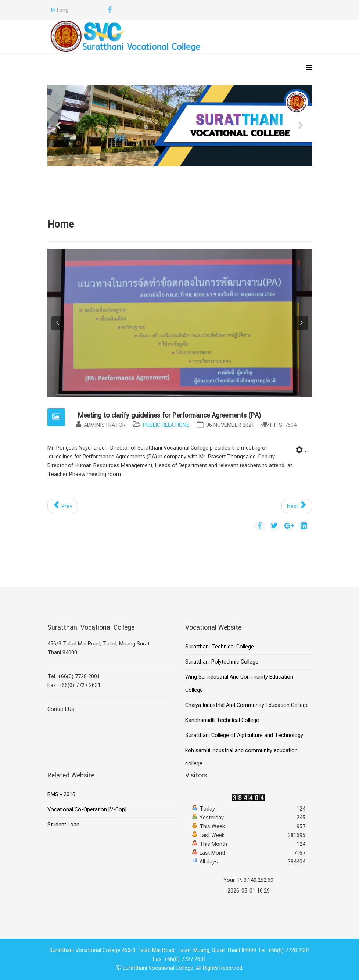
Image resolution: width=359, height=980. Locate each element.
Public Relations (166, 425)
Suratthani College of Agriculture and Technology (244, 736)
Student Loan (63, 825)
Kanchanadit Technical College (222, 720)
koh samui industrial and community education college (241, 757)
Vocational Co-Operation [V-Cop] (87, 810)
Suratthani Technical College (220, 647)
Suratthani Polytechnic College (222, 662)
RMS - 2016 (61, 795)
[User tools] (301, 451)
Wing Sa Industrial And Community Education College (239, 684)
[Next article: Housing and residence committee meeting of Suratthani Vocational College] (297, 506)
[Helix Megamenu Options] (309, 69)
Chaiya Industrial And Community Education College (247, 705)
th (53, 10)
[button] (59, 125)
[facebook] (110, 11)
